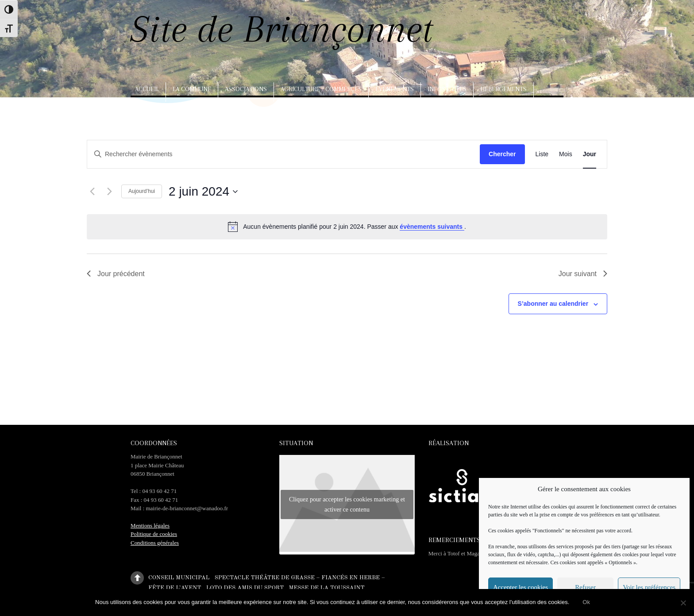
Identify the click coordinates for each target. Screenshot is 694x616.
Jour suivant (583, 274)
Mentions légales (150, 526)
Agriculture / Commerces (321, 89)
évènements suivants (432, 227)
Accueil (147, 89)
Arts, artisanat (161, 108)
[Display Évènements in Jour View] (590, 154)
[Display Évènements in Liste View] (542, 154)
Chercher (502, 154)
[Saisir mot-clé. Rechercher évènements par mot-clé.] (264, 154)
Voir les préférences (649, 587)
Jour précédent (116, 274)
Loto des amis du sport (245, 587)
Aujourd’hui (142, 191)
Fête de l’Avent (175, 587)
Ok (586, 602)
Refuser (585, 587)
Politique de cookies (154, 534)
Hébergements (503, 89)
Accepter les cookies (520, 587)
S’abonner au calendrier (553, 304)
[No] (683, 603)
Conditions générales (155, 543)
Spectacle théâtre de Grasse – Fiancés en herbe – (300, 577)
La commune (192, 89)
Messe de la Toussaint (326, 587)
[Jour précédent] (92, 192)
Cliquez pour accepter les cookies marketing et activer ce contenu (347, 504)
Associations (246, 89)
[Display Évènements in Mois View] (566, 154)
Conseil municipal (179, 577)
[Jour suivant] (109, 192)
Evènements (395, 89)
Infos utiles (447, 89)
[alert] (347, 227)
